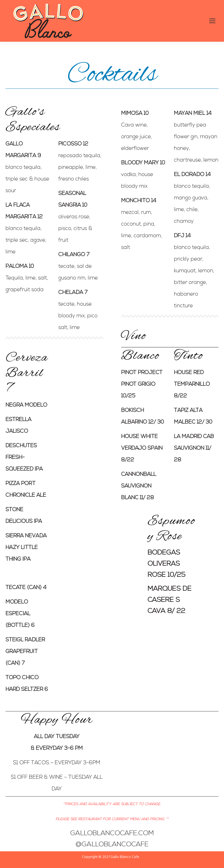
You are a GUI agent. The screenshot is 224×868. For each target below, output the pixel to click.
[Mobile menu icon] (212, 21)
